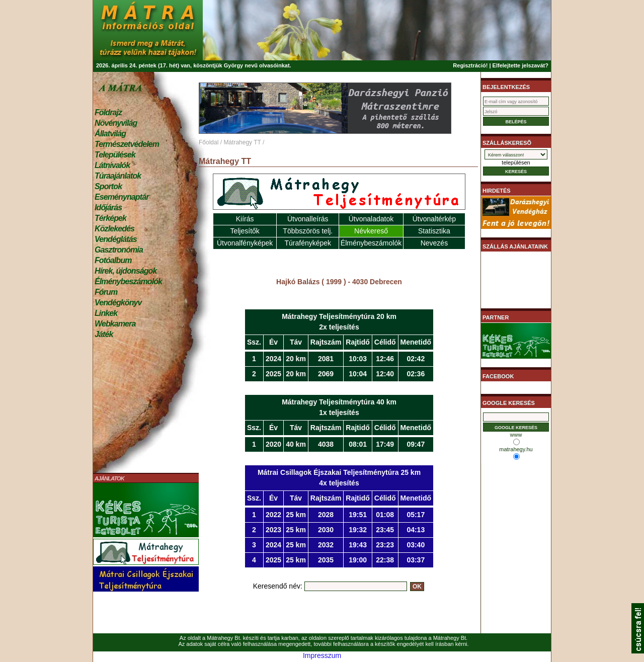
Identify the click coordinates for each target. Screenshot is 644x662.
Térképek (110, 218)
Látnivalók (112, 165)
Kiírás (245, 219)
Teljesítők (245, 231)
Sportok (108, 186)
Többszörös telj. (308, 231)
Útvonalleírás (308, 219)
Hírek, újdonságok (126, 271)
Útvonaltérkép (434, 219)
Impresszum (322, 655)
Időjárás (108, 208)
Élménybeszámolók (128, 281)
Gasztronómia (119, 250)
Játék (104, 334)
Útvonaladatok (371, 219)
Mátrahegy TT (242, 142)
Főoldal (209, 142)
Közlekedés (114, 229)
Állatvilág (110, 134)
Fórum (106, 292)
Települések (115, 155)
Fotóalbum (113, 260)
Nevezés (434, 243)
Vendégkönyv (118, 303)
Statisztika (434, 231)
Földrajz (108, 112)
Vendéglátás (116, 239)
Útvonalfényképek (245, 243)
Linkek (106, 313)
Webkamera (115, 324)
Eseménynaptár (122, 197)
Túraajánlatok (118, 176)
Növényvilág (116, 123)
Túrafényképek (308, 243)
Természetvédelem (127, 144)
